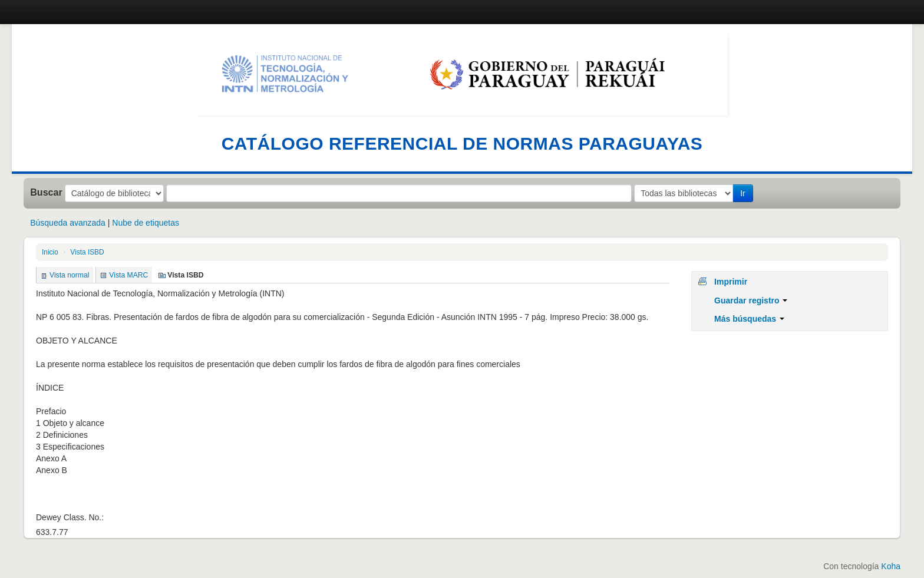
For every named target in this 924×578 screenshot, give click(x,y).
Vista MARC (128, 275)
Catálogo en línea (53, 12)
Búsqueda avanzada (68, 223)
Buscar (46, 192)
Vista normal (69, 275)
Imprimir (731, 282)
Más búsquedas (749, 319)
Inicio (50, 252)
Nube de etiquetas (146, 223)
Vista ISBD (87, 252)
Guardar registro (751, 300)
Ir (743, 193)
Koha (891, 566)
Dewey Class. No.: (70, 517)
